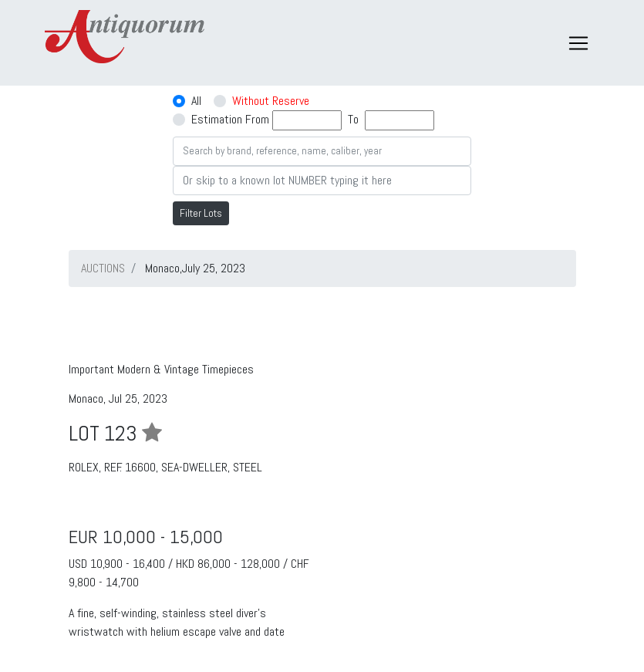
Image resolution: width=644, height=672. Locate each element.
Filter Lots (201, 213)
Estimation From (230, 119)
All (196, 101)
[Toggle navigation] (578, 43)
